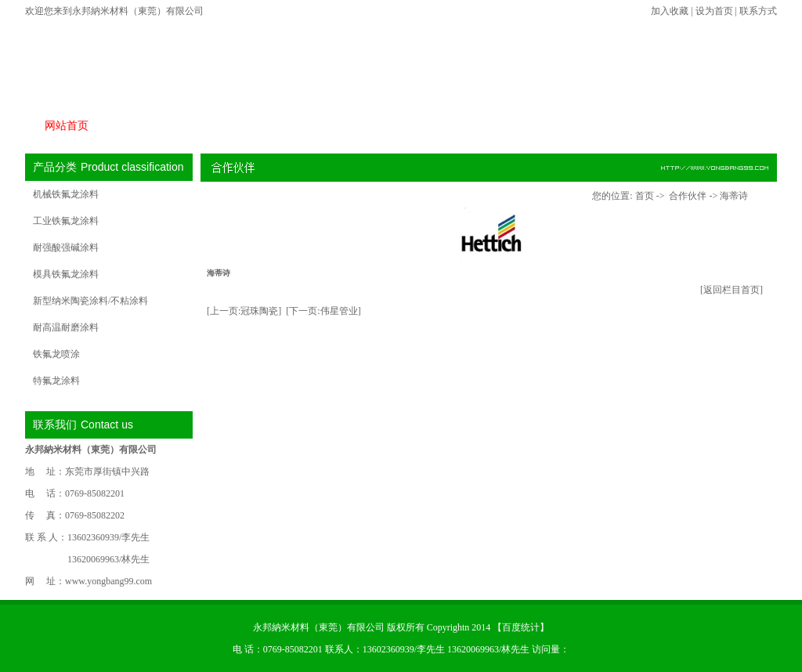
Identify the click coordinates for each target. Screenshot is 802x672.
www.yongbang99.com (108, 581)
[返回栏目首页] (732, 290)
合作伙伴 (316, 126)
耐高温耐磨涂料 (66, 327)
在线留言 (648, 126)
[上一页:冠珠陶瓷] (244, 311)
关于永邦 (565, 126)
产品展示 (150, 126)
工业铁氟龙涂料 (66, 221)
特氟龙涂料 (56, 381)
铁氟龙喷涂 (56, 354)
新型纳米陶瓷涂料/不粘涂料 (90, 301)
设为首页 (714, 11)
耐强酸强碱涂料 (66, 247)
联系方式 (758, 11)
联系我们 (731, 126)
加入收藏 (670, 11)
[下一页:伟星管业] (323, 311)
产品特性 (233, 126)
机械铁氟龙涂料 (66, 194)
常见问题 (482, 126)
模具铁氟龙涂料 (66, 274)
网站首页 (67, 126)
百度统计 (521, 627)
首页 (645, 196)
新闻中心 (399, 126)
